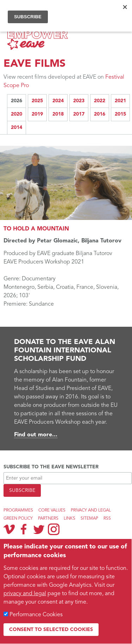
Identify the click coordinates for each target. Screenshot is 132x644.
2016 (100, 114)
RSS (107, 519)
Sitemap (89, 519)
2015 (120, 114)
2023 (79, 101)
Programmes (18, 510)
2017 (79, 114)
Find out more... (36, 435)
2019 (37, 114)
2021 (120, 101)
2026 (17, 101)
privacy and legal (25, 594)
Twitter (39, 529)
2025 (37, 101)
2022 (100, 101)
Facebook (24, 529)
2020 (17, 114)
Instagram (54, 529)
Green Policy (18, 519)
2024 (58, 101)
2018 (58, 114)
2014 (17, 128)
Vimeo (9, 529)
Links (70, 519)
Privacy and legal (91, 510)
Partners (48, 519)
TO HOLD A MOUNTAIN (36, 229)
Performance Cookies (36, 615)
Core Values (52, 510)
